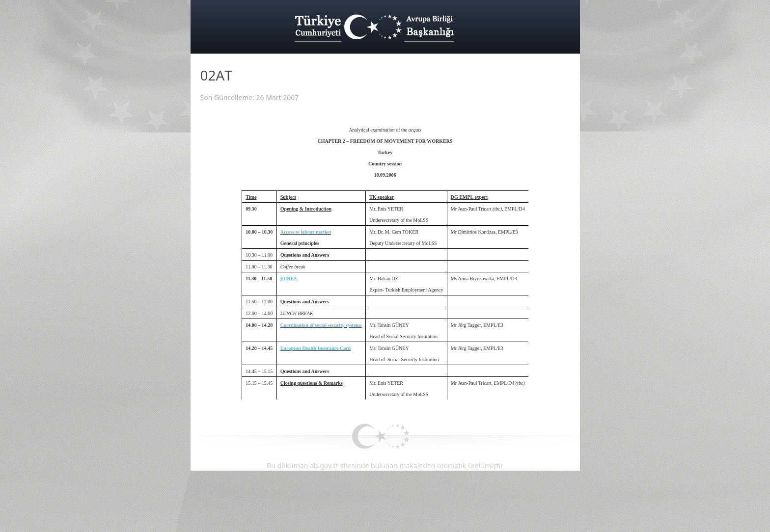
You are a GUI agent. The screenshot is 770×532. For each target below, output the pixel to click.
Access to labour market (306, 232)
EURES (289, 279)
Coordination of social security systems (321, 325)
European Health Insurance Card (316, 348)
